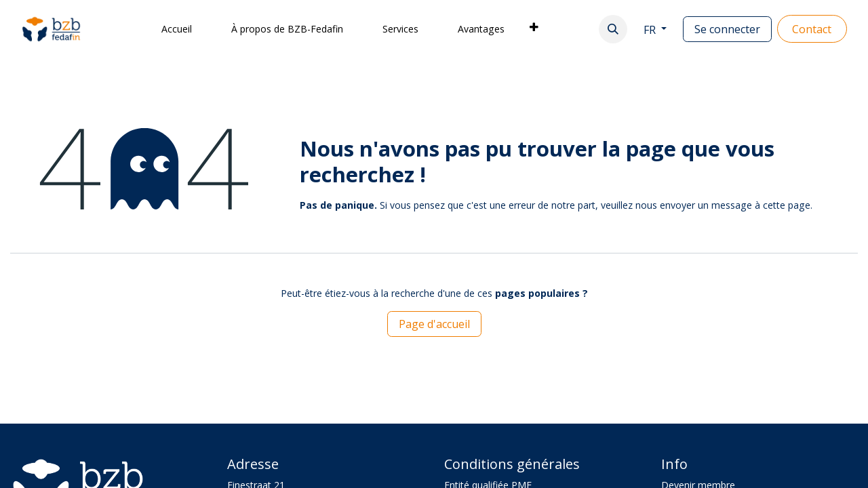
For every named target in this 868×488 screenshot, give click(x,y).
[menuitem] (177, 29)
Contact (812, 29)
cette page (787, 205)
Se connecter (727, 29)
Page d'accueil (434, 324)
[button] (613, 29)
